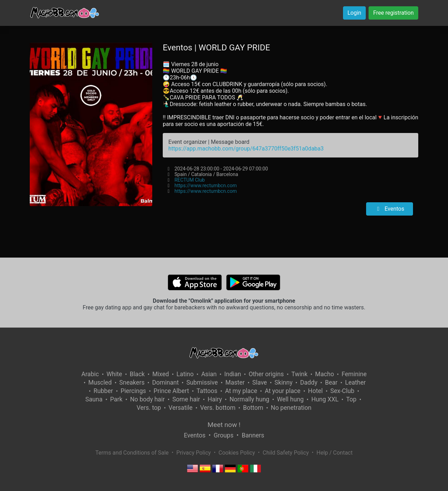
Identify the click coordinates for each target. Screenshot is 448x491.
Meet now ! (224, 425)
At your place (282, 391)
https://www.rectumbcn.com (205, 185)
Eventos (390, 209)
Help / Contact (334, 453)
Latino (185, 374)
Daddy (309, 383)
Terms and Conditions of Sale (132, 453)
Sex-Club (342, 391)
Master (235, 383)
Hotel (315, 391)
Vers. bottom (218, 408)
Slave (260, 383)
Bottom (253, 408)
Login (354, 13)
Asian (209, 374)
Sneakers (132, 383)
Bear (331, 383)
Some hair (186, 399)
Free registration (393, 13)
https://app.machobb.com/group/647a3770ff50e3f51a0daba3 (246, 149)
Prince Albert (171, 391)
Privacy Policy (194, 453)
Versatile (181, 408)
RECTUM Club (190, 180)
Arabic (90, 374)
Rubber (103, 391)
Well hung (290, 399)
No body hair (148, 399)
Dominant (166, 383)
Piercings (133, 391)
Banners (253, 435)
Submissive (202, 383)
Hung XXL (325, 399)
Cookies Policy (237, 453)
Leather (355, 383)
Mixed (160, 374)
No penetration (291, 408)
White (114, 374)
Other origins (266, 374)
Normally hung (250, 399)
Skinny (283, 383)
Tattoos (207, 391)
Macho (324, 374)
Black (137, 374)
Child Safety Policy (286, 453)
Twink (300, 374)
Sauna (94, 399)
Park (116, 399)
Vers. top (149, 408)
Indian (233, 374)
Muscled (100, 383)
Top (351, 399)
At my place (241, 391)
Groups (224, 435)
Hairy (215, 399)
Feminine (354, 374)
